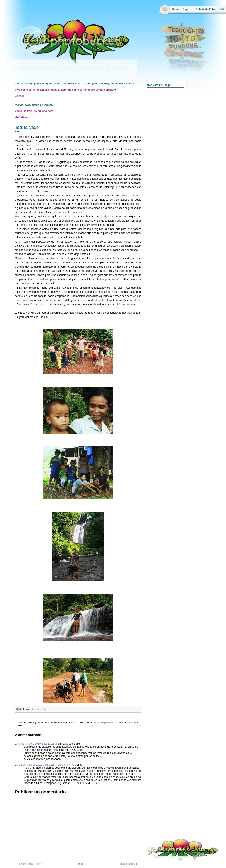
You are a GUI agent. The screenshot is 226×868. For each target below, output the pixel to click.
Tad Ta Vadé (27, 127)
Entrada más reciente (32, 864)
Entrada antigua (128, 864)
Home (176, 9)
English (187, 9)
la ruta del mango (10, 70)
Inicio (81, 864)
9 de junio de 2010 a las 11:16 (37, 744)
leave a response (102, 722)
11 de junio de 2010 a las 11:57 (38, 765)
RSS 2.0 (75, 722)
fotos (33, 709)
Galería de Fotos (206, 9)
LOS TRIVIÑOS (67, 765)
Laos (39, 709)
